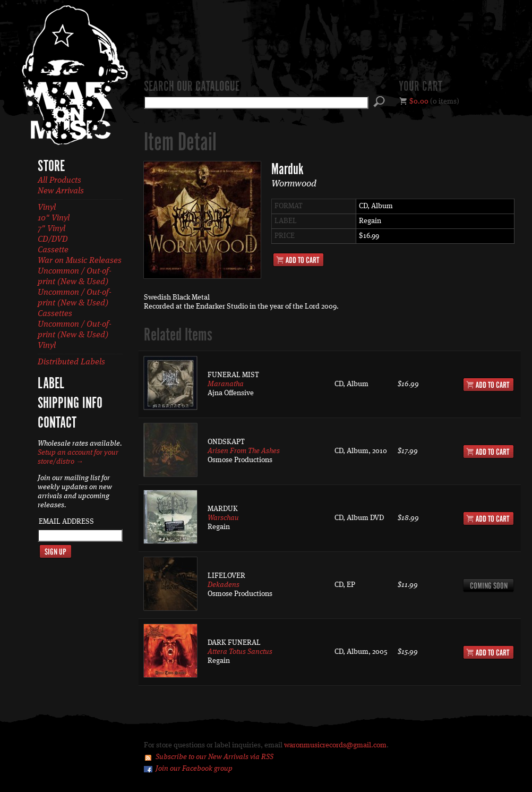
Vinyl (47, 208)
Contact (57, 423)
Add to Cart (298, 260)
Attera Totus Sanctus (240, 652)
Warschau (223, 518)
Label (51, 384)
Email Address (66, 522)
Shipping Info (70, 404)
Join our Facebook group (194, 769)
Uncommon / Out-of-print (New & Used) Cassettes (75, 303)
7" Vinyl (52, 229)
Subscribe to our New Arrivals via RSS (214, 757)
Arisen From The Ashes (244, 451)
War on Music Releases (80, 261)
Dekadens (224, 585)
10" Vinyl (54, 218)
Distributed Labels (71, 362)
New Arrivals (61, 191)
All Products (59, 181)
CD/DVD (53, 240)
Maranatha (226, 384)
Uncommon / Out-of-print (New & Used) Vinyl (75, 335)
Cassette (53, 250)
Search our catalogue (192, 87)
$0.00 (419, 101)
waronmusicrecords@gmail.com (335, 745)
